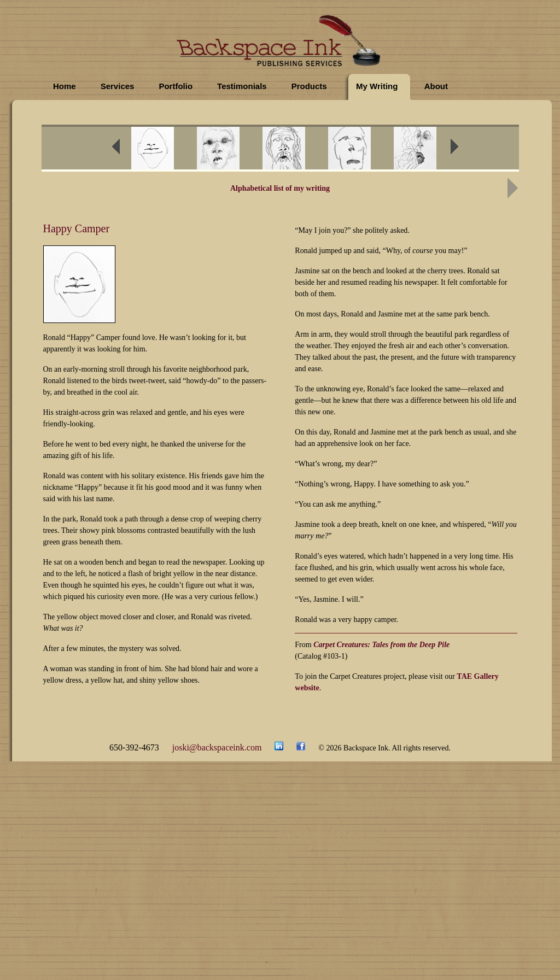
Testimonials (242, 86)
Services (118, 86)
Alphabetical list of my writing (280, 188)
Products (309, 86)
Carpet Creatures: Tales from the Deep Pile (381, 645)
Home (65, 86)
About (436, 86)
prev (123, 150)
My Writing (377, 86)
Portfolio (176, 86)
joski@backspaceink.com (217, 747)
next (462, 150)
